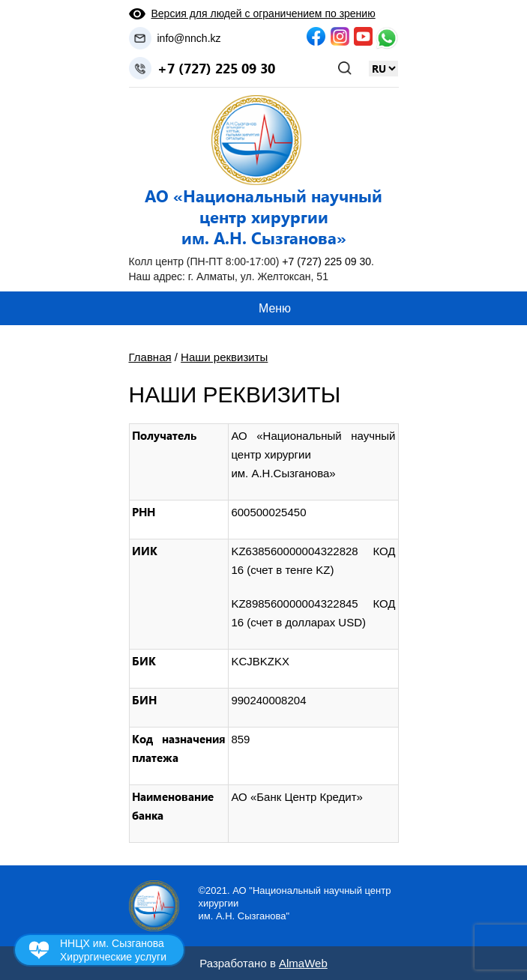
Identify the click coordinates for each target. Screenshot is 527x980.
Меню (275, 308)
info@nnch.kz (189, 38)
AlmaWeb (303, 963)
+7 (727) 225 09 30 (216, 68)
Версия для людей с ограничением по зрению (263, 13)
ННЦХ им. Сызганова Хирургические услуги (113, 950)
